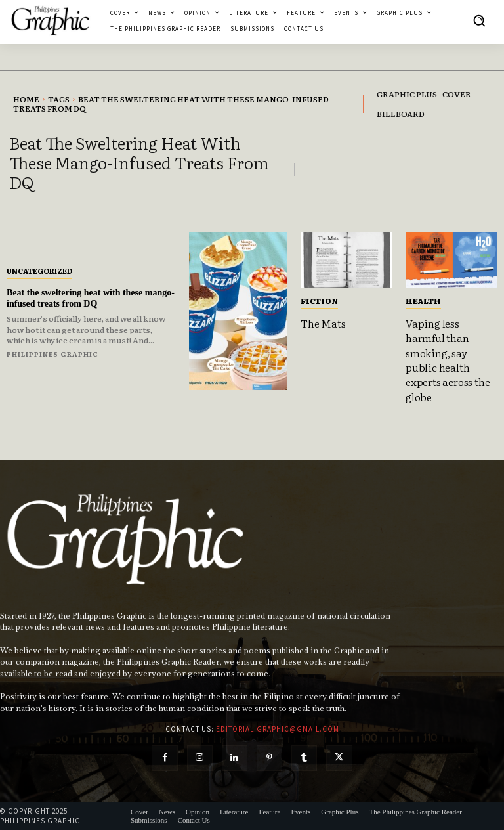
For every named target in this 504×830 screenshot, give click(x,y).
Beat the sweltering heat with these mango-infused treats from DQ (91, 298)
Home (26, 99)
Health (423, 301)
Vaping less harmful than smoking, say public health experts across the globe (448, 360)
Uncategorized (39, 271)
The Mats (323, 323)
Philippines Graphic (52, 354)
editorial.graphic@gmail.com (278, 729)
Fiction (319, 301)
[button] (479, 20)
